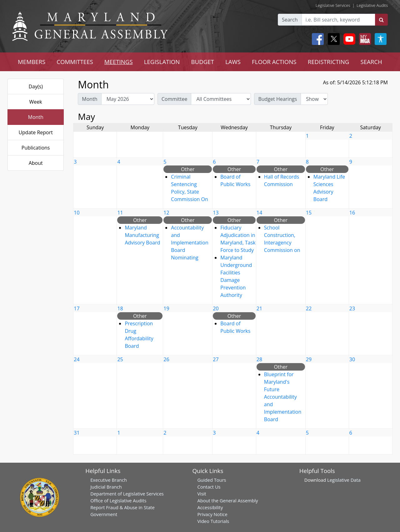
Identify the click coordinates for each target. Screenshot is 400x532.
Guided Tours (212, 480)
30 (352, 359)
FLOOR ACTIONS (274, 62)
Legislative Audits (372, 5)
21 (259, 308)
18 (120, 308)
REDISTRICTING (329, 62)
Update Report (36, 132)
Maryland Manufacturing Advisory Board (142, 235)
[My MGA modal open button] (364, 39)
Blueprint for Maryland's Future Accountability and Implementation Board (283, 397)
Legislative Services (333, 5)
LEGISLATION (162, 62)
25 (120, 359)
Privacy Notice (212, 514)
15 (309, 213)
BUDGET (202, 62)
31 (77, 433)
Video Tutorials (213, 521)
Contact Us (209, 487)
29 (309, 359)
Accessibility (210, 507)
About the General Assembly (227, 500)
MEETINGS (119, 62)
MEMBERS (32, 62)
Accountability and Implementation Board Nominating (190, 243)
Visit (202, 494)
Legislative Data (344, 480)
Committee (175, 99)
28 (259, 359)
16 (352, 213)
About (36, 163)
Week (36, 102)
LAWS (233, 62)
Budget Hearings (277, 99)
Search (290, 20)
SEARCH (371, 62)
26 (166, 359)
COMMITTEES (75, 62)
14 (259, 213)
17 (77, 308)
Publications (36, 148)
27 (216, 359)
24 (77, 359)
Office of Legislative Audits (118, 500)
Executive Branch (109, 480)
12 (166, 213)
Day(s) (36, 86)
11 (120, 213)
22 (309, 308)
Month (35, 117)
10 (77, 213)
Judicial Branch (106, 487)
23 (352, 308)
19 (166, 308)
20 (216, 308)
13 (216, 213)
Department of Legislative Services (127, 494)
